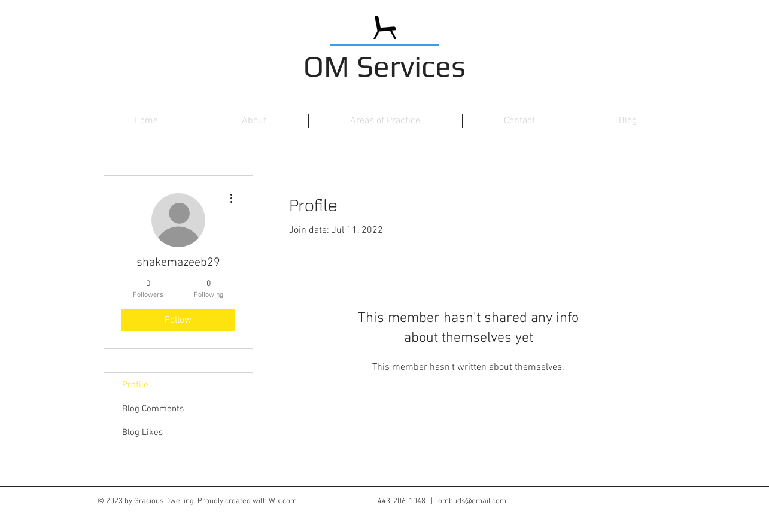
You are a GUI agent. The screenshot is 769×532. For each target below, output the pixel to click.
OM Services (384, 66)
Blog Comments (153, 409)
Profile (135, 385)
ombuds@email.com (472, 501)
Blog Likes (142, 433)
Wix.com (283, 501)
